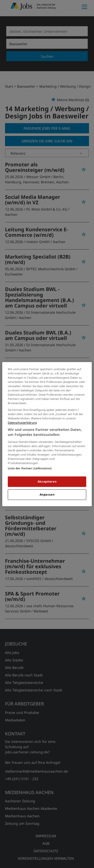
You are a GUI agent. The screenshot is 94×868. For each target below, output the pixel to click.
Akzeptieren (47, 481)
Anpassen (47, 494)
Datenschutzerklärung (22, 423)
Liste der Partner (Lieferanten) (30, 468)
